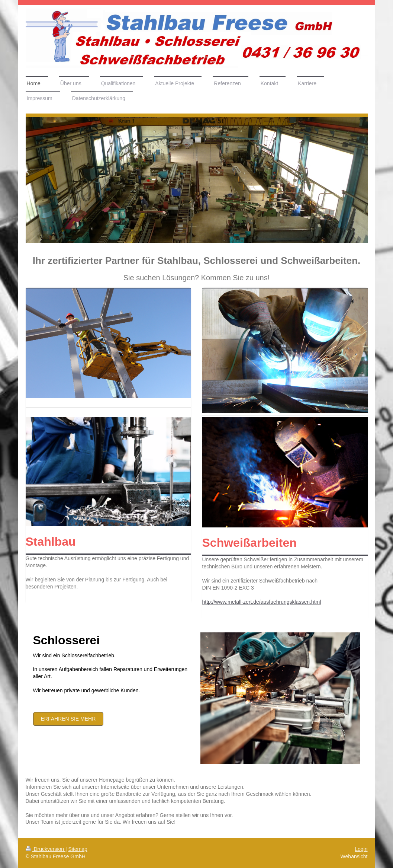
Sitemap (78, 849)
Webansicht (354, 856)
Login (361, 849)
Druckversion (46, 849)
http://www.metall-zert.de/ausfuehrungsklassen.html (262, 602)
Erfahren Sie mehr (68, 719)
